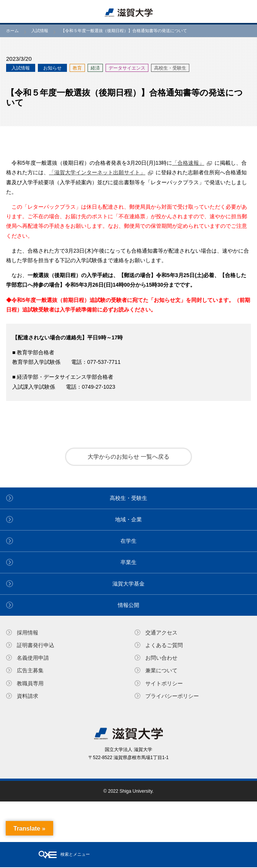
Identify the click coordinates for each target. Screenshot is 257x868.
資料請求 (28, 696)
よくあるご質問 (164, 645)
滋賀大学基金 (128, 584)
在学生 (128, 541)
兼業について (161, 670)
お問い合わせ (161, 658)
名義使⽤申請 (33, 658)
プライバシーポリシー (172, 696)
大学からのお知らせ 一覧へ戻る (128, 457)
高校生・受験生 (128, 498)
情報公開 (128, 605)
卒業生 (128, 562)
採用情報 (28, 633)
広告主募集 (30, 670)
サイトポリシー (164, 683)
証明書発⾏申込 (36, 645)
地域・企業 (128, 519)
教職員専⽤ (30, 683)
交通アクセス (161, 633)
